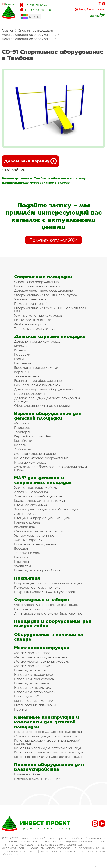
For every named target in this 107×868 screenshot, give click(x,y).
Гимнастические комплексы (37, 286)
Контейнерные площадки (35, 701)
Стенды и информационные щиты (42, 518)
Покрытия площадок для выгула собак (45, 592)
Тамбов (10, 4)
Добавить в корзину (30, 161)
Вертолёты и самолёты (33, 436)
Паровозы (22, 427)
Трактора (22, 432)
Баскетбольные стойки (33, 320)
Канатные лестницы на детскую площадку (49, 752)
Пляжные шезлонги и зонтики (37, 779)
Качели (20, 350)
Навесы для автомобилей (35, 692)
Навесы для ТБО (27, 696)
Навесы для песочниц (32, 683)
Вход (82, 9)
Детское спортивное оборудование (29, 35)
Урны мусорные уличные (34, 535)
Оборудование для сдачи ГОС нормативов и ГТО (51, 309)
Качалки (21, 346)
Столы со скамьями (30, 505)
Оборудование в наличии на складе (49, 637)
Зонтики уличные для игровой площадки (46, 509)
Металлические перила (33, 666)
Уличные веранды (28, 540)
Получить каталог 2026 (54, 240)
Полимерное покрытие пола (37, 587)
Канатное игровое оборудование (41, 458)
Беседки (21, 548)
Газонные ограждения (32, 609)
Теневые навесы (27, 376)
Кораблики (23, 441)
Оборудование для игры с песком (42, 406)
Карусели (22, 354)
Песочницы (23, 363)
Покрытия (27, 578)
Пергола (21, 557)
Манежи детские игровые (35, 454)
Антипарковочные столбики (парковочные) (49, 613)
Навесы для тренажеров (34, 679)
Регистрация (96, 9)
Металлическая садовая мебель (41, 657)
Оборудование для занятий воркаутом (45, 295)
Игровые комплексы (31, 462)
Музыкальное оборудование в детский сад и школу (50, 468)
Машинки (22, 423)
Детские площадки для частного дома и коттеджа (47, 400)
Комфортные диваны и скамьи (39, 501)
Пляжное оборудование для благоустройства (49, 767)
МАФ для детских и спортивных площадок (43, 480)
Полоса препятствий (31, 303)
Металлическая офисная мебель (41, 661)
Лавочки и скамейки (31, 492)
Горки (19, 359)
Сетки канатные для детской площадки (46, 736)
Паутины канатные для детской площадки (48, 732)
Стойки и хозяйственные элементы (42, 531)
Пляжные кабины (28, 522)
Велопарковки (26, 527)
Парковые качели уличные (35, 544)
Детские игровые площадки (50, 336)
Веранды (21, 372)
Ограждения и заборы (42, 600)
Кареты (20, 445)
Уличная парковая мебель (36, 487)
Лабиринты (23, 449)
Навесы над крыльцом (32, 688)
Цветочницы (24, 561)
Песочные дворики (29, 394)
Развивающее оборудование (38, 381)
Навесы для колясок (30, 670)
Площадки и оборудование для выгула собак (53, 623)
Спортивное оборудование (36, 282)
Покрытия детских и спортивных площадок (49, 583)
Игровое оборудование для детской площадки (48, 416)
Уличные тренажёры (31, 299)
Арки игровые (25, 514)
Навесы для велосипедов (34, 674)
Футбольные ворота (30, 324)
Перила (20, 709)
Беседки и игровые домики (36, 367)
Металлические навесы (33, 653)
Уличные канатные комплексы (39, 315)
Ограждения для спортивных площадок (46, 605)
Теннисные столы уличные (35, 328)
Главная (8, 30)
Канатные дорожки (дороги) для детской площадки (47, 742)
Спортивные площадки (35, 30)
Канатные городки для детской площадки (48, 757)
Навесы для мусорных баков (37, 570)
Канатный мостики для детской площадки (48, 748)
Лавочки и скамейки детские (38, 496)
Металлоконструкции (42, 648)
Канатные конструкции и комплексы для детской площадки (46, 722)
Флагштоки (23, 566)
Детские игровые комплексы (38, 341)
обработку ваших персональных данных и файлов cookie (53, 849)
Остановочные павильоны (35, 705)
